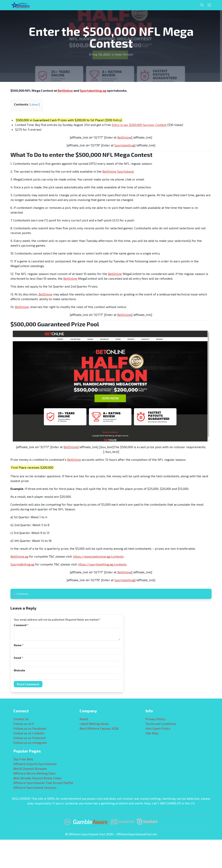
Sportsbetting (124, 145)
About (84, 719)
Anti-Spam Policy (158, 728)
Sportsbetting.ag (93, 90)
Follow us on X (24, 724)
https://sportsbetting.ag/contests (102, 564)
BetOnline (65, 90)
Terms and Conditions (161, 724)
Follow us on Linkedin (29, 733)
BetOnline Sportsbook (118, 171)
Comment (21, 625)
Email (18, 658)
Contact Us (21, 719)
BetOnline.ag (19, 556)
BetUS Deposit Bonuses (30, 769)
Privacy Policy (155, 719)
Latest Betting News (94, 724)
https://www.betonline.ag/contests (98, 556)
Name (19, 645)
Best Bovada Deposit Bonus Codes (38, 778)
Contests (23, 594)
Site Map (152, 733)
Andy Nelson (124, 54)
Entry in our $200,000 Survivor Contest (139, 125)
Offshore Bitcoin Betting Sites (34, 773)
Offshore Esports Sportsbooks (35, 764)
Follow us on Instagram (30, 743)
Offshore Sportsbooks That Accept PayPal (43, 783)
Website (19, 670)
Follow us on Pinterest (29, 738)
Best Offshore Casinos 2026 (99, 728)
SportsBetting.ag (22, 564)
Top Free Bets (23, 759)
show (35, 105)
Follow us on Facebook (30, 728)
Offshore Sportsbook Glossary (35, 787)
